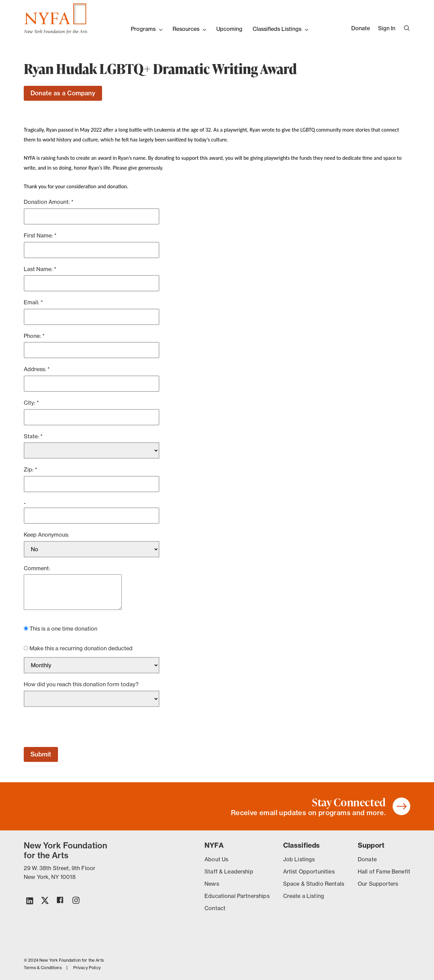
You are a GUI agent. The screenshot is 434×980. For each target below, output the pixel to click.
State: (32, 436)
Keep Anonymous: (46, 535)
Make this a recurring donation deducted (81, 648)
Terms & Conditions (43, 968)
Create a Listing (304, 896)
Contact (215, 908)
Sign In (387, 28)
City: (30, 403)
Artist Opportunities (309, 871)
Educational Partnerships (237, 896)
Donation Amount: (47, 202)
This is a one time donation (63, 629)
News (212, 884)
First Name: (39, 235)
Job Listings (299, 859)
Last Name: (39, 269)
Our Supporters (378, 884)
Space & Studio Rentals (314, 884)
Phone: (33, 336)
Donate (361, 28)
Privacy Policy (87, 968)
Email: (32, 302)
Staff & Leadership (229, 871)
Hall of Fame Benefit (384, 871)
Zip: (29, 469)
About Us (216, 859)
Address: (36, 369)
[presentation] (75, 727)
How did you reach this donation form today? (81, 684)
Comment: (37, 568)
